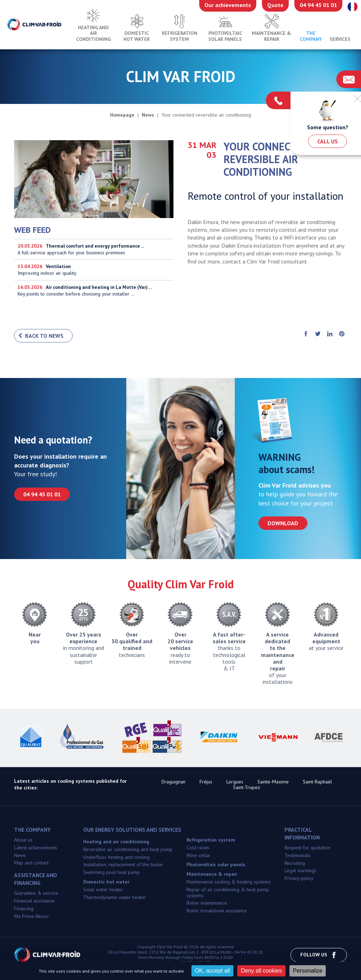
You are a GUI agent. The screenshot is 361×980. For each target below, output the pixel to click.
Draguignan (173, 782)
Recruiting (295, 864)
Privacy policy (299, 879)
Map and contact (31, 864)
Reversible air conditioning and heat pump (128, 850)
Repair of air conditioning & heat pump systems (228, 893)
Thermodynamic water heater (115, 898)
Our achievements (228, 5)
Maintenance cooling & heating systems (229, 882)
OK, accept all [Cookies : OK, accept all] (213, 971)
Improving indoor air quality (94, 270)
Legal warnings (300, 872)
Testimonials (298, 856)
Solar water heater (103, 890)
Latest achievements (36, 848)
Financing (24, 909)
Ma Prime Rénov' (32, 917)
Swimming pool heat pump (112, 873)
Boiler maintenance (207, 904)
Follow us (319, 956)
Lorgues (235, 782)
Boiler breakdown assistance (217, 911)
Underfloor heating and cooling (116, 858)
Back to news (44, 336)
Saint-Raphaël (317, 782)
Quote (275, 5)
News (20, 856)
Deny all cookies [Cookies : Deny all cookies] (261, 971)
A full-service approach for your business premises (94, 249)
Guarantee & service (36, 894)
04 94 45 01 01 (318, 5)
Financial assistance (34, 901)
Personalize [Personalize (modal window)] (308, 971)
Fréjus (206, 782)
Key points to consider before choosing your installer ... (94, 291)
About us (23, 841)
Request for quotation (307, 848)
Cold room (198, 848)
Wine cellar (198, 856)
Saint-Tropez (247, 788)
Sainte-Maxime (273, 782)
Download (283, 524)
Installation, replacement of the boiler (123, 866)
